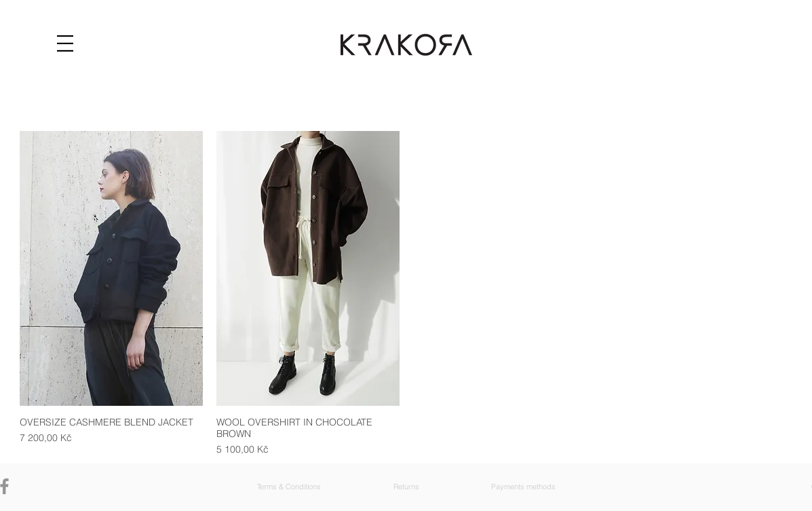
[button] (65, 43)
